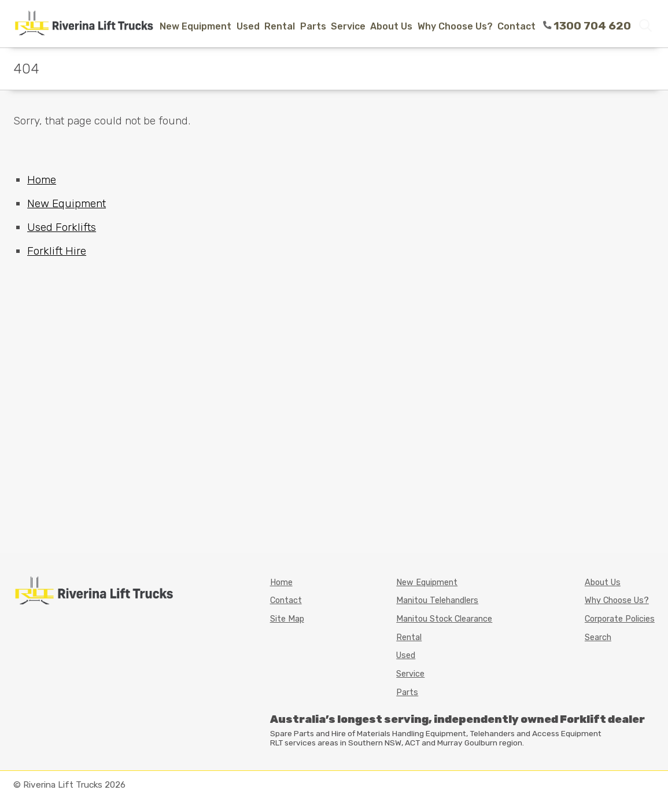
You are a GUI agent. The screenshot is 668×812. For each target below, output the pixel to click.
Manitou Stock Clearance (444, 619)
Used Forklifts (62, 227)
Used (248, 26)
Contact (516, 26)
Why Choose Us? (455, 26)
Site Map (287, 619)
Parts (313, 26)
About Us (391, 26)
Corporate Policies (620, 619)
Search (598, 638)
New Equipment (195, 26)
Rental (280, 26)
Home (42, 180)
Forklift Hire (57, 251)
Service (348, 26)
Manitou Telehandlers (437, 600)
